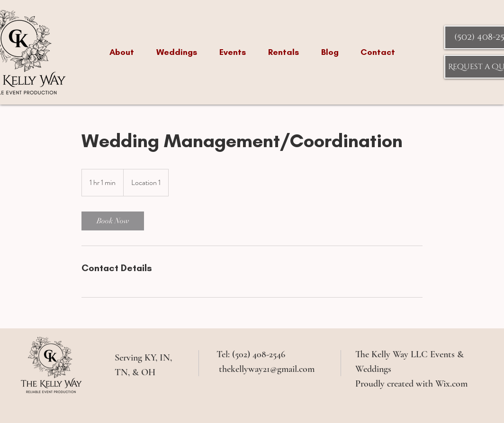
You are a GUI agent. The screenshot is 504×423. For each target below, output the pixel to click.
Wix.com (451, 384)
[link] (113, 221)
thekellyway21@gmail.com (267, 369)
